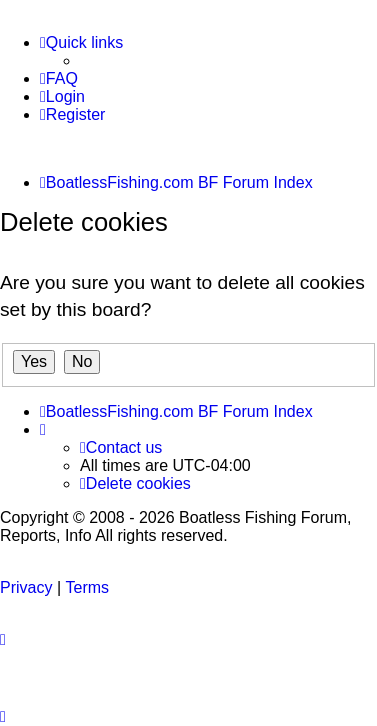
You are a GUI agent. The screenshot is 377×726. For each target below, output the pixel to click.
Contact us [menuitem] (121, 447)
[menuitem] (59, 79)
